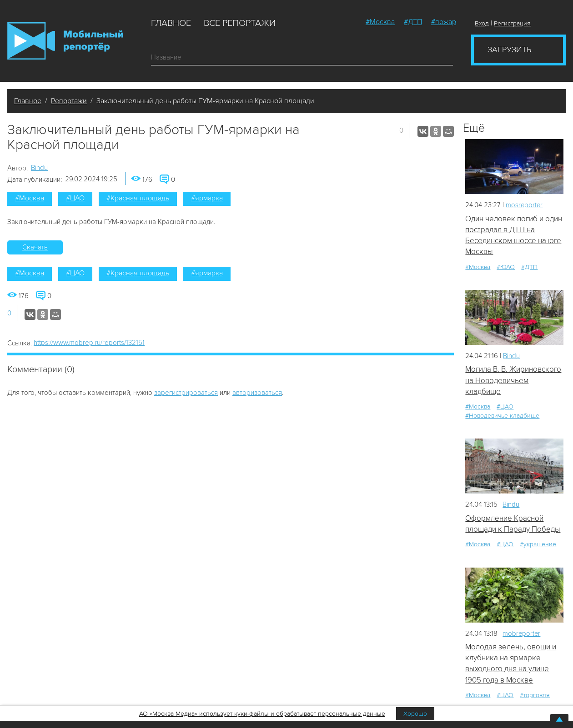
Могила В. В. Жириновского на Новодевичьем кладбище (513, 381)
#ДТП (413, 22)
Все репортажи (240, 23)
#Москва (380, 22)
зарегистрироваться (186, 393)
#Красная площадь (138, 198)
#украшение (538, 545)
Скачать (35, 247)
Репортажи (69, 101)
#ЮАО (506, 267)
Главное (171, 23)
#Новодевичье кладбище (502, 416)
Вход (482, 23)
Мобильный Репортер (65, 41)
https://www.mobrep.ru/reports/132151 (89, 343)
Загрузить (509, 50)
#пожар (444, 22)
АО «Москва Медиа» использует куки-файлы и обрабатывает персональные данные (262, 714)
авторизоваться (257, 393)
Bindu (39, 168)
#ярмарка (207, 198)
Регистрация (512, 23)
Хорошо (415, 714)
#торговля (535, 696)
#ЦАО (75, 198)
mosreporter (525, 205)
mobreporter (522, 634)
